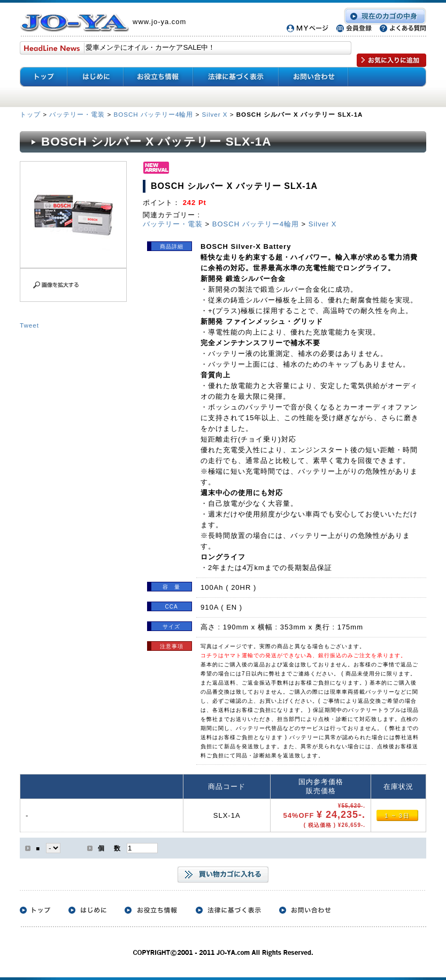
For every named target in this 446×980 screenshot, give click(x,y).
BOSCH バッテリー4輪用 (153, 114)
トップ (31, 114)
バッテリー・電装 (77, 114)
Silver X (215, 114)
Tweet (29, 325)
